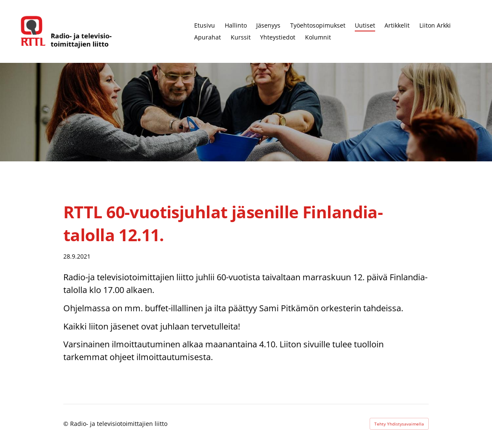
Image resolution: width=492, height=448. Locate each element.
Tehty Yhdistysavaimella (399, 424)
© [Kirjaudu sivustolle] (67, 424)
